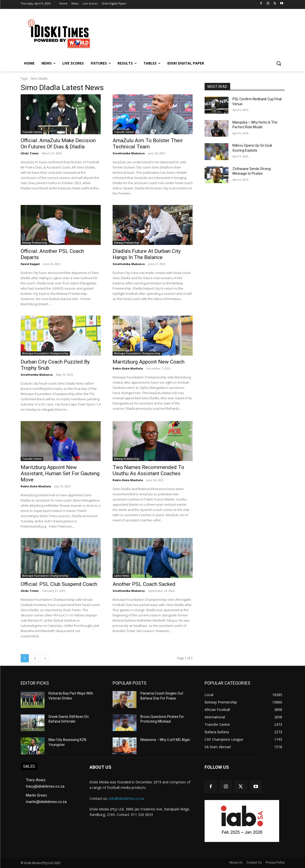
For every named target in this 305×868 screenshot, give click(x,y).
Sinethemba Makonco (129, 153)
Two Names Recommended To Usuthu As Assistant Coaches (148, 470)
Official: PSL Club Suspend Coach (59, 584)
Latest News (122, 576)
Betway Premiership (35, 243)
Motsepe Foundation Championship (45, 353)
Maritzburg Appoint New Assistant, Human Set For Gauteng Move (60, 473)
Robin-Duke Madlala (128, 368)
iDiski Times (30, 153)
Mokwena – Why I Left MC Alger (165, 740)
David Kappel (30, 264)
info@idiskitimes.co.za (126, 798)
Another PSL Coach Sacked (144, 584)
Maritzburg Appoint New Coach (149, 362)
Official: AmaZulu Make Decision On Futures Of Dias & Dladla (58, 144)
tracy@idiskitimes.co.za (45, 786)
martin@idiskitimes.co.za (46, 802)
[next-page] (45, 658)
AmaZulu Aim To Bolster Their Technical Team (148, 144)
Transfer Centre (32, 132)
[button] (279, 63)
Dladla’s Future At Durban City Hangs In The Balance (147, 254)
